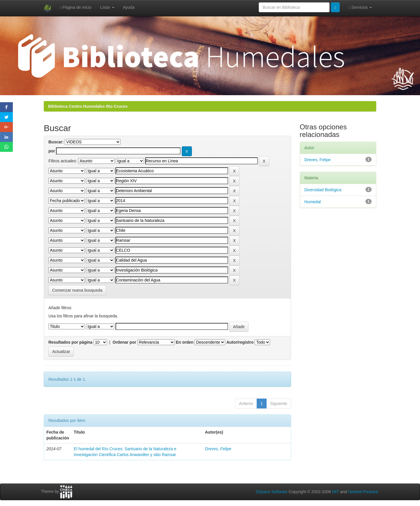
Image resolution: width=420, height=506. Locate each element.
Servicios (360, 7)
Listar (107, 7)
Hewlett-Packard (363, 492)
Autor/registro (240, 342)
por (52, 151)
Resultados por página (70, 342)
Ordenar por (124, 342)
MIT (335, 492)
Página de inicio (76, 7)
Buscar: (56, 142)
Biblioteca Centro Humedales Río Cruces (88, 106)
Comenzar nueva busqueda (77, 290)
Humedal (313, 202)
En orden (185, 342)
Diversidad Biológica (323, 190)
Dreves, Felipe (218, 449)
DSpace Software (272, 492)
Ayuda (129, 7)
